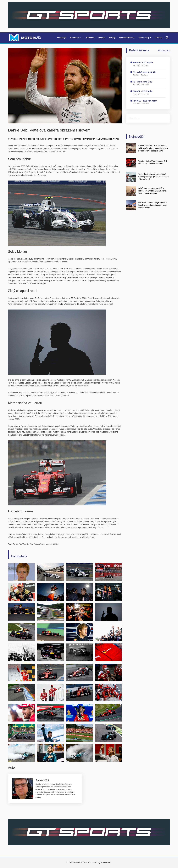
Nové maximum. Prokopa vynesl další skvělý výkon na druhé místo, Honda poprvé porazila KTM (153, 148)
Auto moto (90, 38)
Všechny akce (164, 50)
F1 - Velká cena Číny (142, 82)
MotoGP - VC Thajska (143, 63)
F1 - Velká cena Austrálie (145, 72)
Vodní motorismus (127, 38)
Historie (102, 38)
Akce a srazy (144, 38)
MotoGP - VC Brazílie (143, 91)
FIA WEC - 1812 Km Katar (145, 101)
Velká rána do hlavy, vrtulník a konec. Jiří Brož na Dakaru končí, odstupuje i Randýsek (153, 191)
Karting (112, 38)
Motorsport (75, 38)
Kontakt (159, 38)
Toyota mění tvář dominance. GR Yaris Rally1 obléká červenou (153, 162)
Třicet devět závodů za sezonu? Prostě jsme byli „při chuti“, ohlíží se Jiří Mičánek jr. (154, 177)
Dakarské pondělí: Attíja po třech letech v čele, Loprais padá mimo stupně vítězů (153, 205)
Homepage (61, 38)
